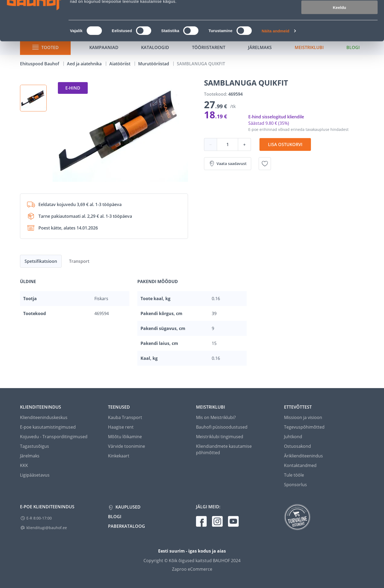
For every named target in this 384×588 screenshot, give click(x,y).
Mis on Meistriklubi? (216, 417)
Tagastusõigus (35, 446)
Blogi (115, 517)
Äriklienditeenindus (303, 456)
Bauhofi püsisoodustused (222, 427)
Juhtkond (293, 437)
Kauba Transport (125, 417)
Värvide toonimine (127, 446)
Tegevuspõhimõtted (304, 427)
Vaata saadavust (228, 164)
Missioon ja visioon (303, 417)
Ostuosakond (297, 446)
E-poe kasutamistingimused (48, 427)
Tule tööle (294, 475)
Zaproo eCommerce (192, 569)
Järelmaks (30, 456)
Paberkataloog (127, 526)
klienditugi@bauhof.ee (47, 528)
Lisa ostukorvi (285, 144)
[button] (33, 98)
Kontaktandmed (300, 465)
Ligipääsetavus (35, 475)
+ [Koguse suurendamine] (244, 144)
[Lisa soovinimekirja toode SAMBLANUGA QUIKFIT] (265, 164)
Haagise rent (121, 427)
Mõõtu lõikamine (125, 437)
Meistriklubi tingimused (220, 437)
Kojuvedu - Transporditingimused (54, 437)
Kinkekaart (119, 456)
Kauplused (127, 507)
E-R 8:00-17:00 (39, 518)
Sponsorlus (295, 485)
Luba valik (339, 29)
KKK (24, 465)
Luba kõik (339, 13)
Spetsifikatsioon (41, 261)
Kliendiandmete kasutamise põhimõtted (224, 449)
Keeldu (339, 45)
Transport (79, 261)
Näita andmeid (275, 68)
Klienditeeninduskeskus (44, 417)
